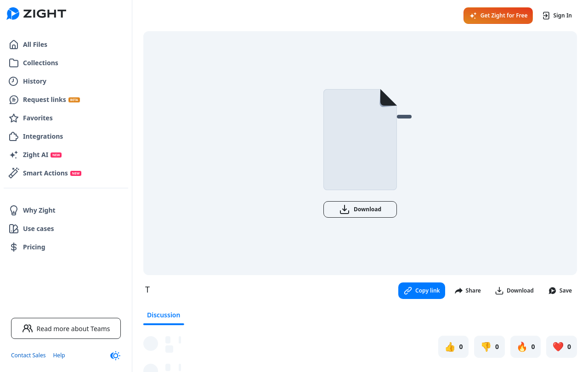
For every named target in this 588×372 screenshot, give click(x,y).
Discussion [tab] (164, 315)
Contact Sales (28, 355)
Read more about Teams (66, 328)
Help (59, 355)
